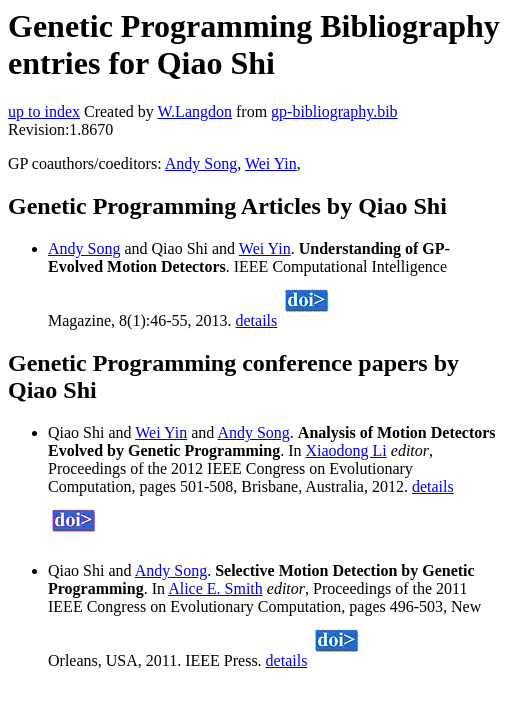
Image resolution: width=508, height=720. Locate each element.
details (257, 320)
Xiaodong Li (345, 450)
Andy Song (201, 163)
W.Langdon (194, 111)
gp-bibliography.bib (334, 111)
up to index (44, 111)
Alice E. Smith (215, 588)
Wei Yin (271, 163)
